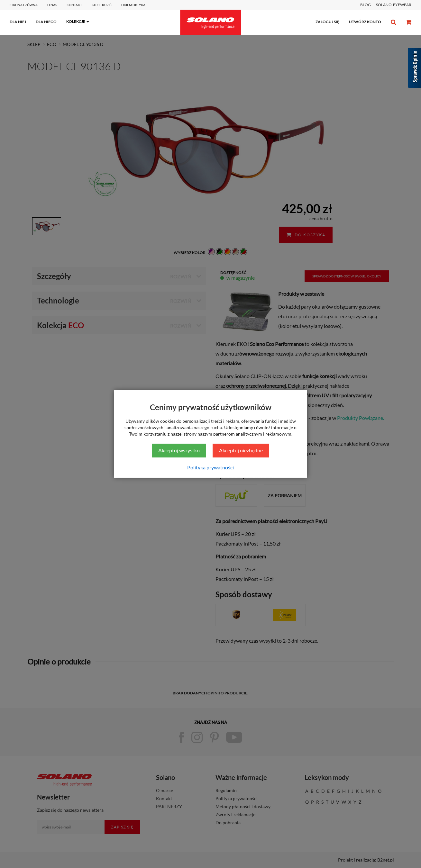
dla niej (18, 22)
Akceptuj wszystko (179, 450)
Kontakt (74, 5)
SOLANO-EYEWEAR (394, 5)
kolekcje (76, 21)
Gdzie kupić (102, 5)
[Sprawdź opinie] (415, 69)
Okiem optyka (133, 5)
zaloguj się (327, 22)
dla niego (46, 22)
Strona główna (24, 5)
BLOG (366, 5)
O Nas (52, 5)
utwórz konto (365, 22)
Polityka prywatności (210, 467)
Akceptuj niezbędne (241, 450)
